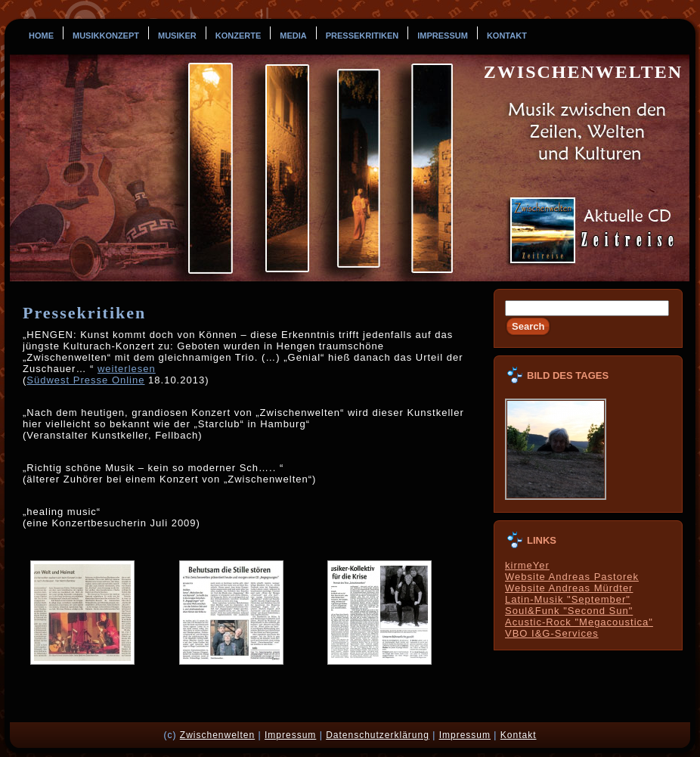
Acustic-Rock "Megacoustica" (579, 622)
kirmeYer (527, 565)
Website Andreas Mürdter (569, 588)
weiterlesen (127, 369)
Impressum (290, 735)
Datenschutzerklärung (378, 735)
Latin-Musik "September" (568, 599)
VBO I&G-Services (552, 633)
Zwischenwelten (583, 72)
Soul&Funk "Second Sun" (569, 611)
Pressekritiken (84, 313)
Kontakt (519, 735)
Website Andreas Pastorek (572, 577)
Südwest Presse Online (85, 380)
